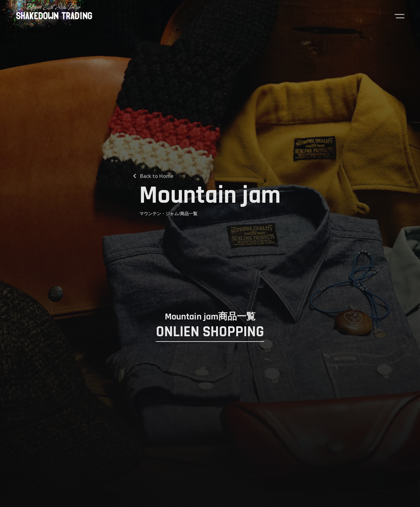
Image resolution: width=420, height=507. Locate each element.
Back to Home (157, 176)
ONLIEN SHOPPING (210, 332)
